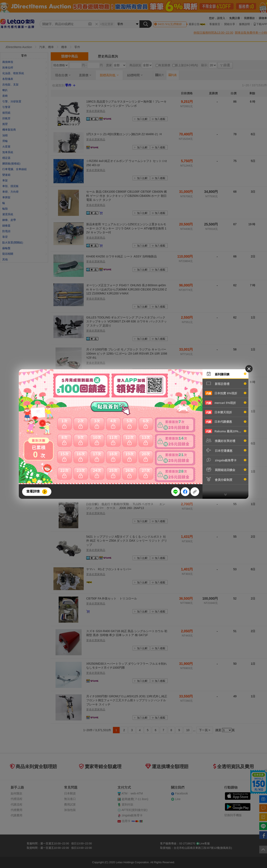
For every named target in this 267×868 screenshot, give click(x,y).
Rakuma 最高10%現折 (226, 431)
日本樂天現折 (226, 412)
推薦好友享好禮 (226, 440)
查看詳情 (33, 491)
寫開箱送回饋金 (226, 470)
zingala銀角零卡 (226, 460)
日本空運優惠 (226, 450)
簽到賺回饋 (226, 374)
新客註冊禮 (226, 383)
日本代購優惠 (226, 421)
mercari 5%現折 (226, 403)
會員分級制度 (226, 479)
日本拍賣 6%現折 (226, 393)
